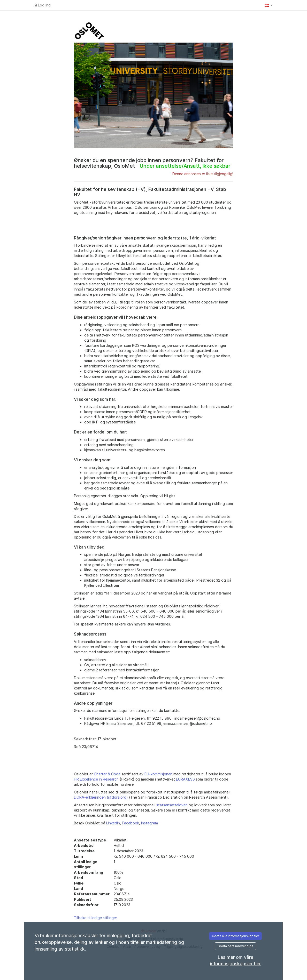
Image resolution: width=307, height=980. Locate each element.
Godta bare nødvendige (235, 946)
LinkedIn (113, 823)
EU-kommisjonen (158, 774)
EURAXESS (185, 779)
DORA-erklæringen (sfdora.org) (101, 797)
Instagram (149, 823)
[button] (268, 5)
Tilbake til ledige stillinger (95, 918)
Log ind (43, 5)
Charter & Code (107, 774)
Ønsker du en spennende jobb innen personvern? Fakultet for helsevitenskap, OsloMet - (152, 163)
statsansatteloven (172, 805)
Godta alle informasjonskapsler (235, 936)
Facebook (131, 823)
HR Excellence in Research (96, 779)
